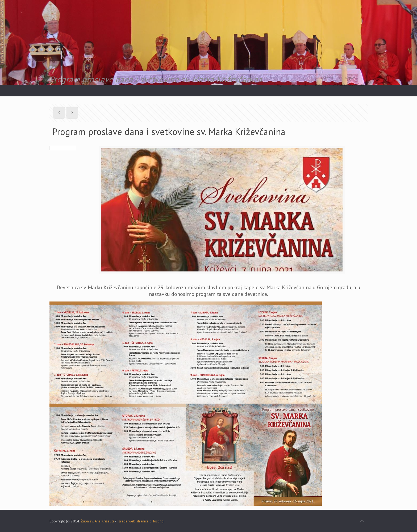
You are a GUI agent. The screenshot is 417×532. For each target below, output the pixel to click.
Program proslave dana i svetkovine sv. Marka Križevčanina (321, 85)
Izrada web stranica (133, 521)
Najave (350, 78)
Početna (327, 78)
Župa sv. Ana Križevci (97, 521)
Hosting (158, 521)
